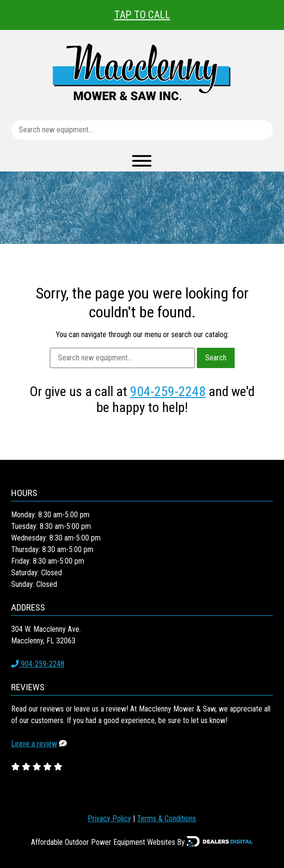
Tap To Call (142, 15)
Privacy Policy (109, 818)
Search (216, 358)
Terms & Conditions (166, 818)
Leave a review (34, 744)
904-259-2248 (168, 391)
